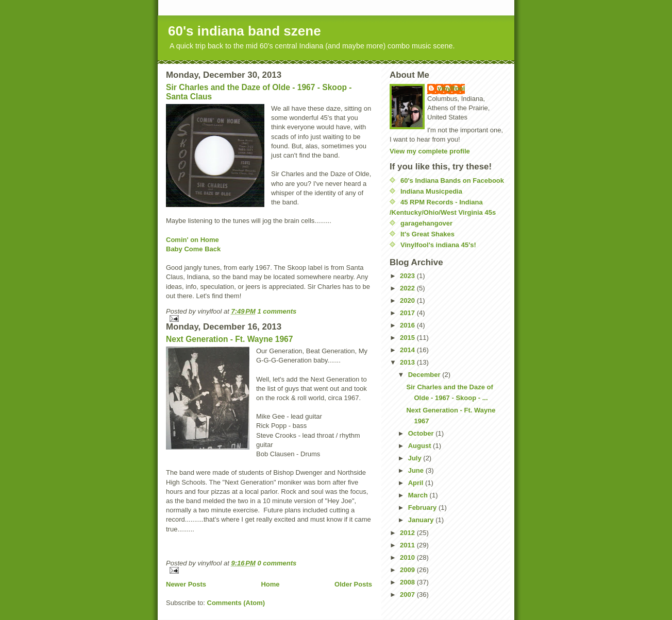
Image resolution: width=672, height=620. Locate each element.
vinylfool (451, 88)
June (417, 470)
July (416, 458)
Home (270, 584)
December (425, 375)
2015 (408, 338)
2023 (408, 276)
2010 (408, 557)
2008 (408, 582)
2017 (408, 313)
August (421, 446)
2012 (408, 533)
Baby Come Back (193, 249)
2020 (408, 300)
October (422, 433)
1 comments (277, 311)
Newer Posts (186, 584)
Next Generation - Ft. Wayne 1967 (229, 339)
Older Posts (353, 584)
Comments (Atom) (236, 603)
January (422, 520)
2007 (408, 595)
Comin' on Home (192, 240)
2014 (408, 350)
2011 (408, 545)
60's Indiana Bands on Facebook (452, 180)
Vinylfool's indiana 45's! (438, 245)
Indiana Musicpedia (431, 191)
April (417, 483)
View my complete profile (430, 151)
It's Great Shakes (427, 234)
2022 (408, 288)
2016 (408, 325)
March (419, 495)
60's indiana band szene (245, 31)
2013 (408, 362)
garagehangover (426, 223)
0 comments (277, 563)
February (423, 507)
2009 (408, 570)
